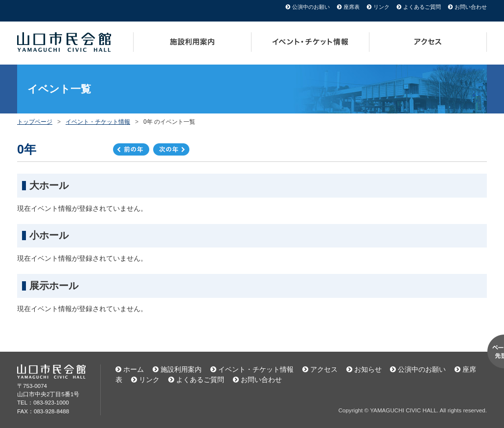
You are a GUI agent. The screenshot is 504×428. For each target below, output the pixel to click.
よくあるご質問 (422, 7)
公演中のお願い (311, 7)
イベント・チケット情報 (310, 42)
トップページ (35, 122)
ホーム (134, 369)
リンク (381, 7)
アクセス (428, 42)
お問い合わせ (471, 7)
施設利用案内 (192, 42)
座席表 (352, 7)
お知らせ (368, 369)
